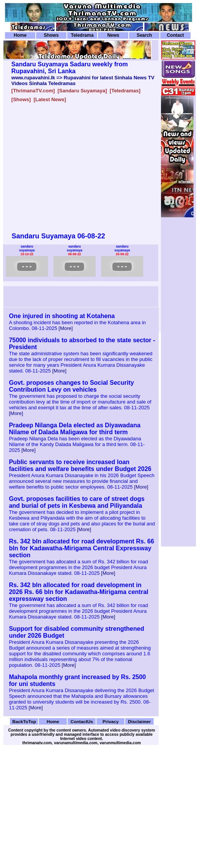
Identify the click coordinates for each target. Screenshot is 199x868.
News (113, 35)
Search (144, 35)
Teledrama (82, 35)
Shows (51, 35)
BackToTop (24, 721)
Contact (175, 35)
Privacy (111, 721)
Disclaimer (139, 721)
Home (20, 35)
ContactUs (82, 721)
